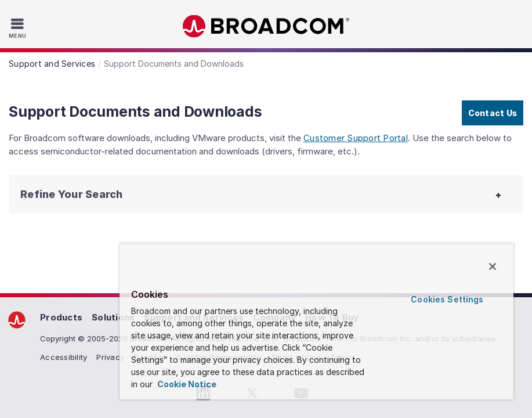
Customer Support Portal (356, 138)
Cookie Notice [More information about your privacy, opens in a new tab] (186, 384)
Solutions (113, 317)
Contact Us (493, 113)
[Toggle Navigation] (19, 28)
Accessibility (64, 357)
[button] (75, 194)
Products (61, 317)
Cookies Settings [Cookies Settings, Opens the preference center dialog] (447, 299)
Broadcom (266, 26)
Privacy (110, 357)
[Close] (493, 266)
